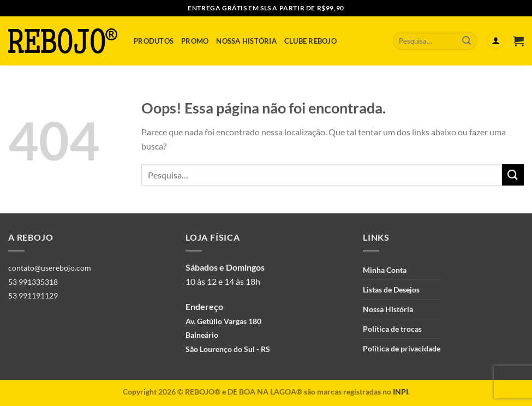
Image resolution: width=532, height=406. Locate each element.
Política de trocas (392, 329)
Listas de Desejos (391, 289)
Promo (195, 41)
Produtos (154, 41)
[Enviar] (467, 41)
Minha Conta (385, 270)
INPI (401, 392)
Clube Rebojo (310, 41)
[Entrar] (495, 41)
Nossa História (246, 41)
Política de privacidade (402, 348)
